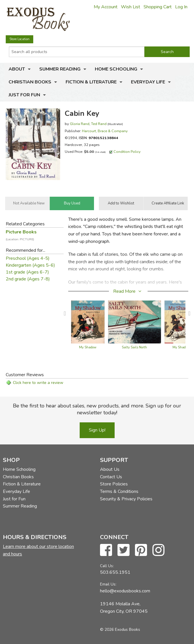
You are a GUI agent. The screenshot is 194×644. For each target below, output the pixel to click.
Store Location (19, 39)
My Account (106, 7)
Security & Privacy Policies (126, 499)
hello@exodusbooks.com (125, 591)
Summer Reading (60, 69)
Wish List (131, 7)
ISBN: (99, 138)
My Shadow (88, 347)
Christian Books (30, 82)
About (17, 69)
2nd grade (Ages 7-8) (28, 279)
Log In (181, 7)
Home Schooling (116, 69)
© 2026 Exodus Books (120, 630)
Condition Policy (127, 152)
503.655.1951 (115, 572)
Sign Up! (97, 430)
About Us (110, 469)
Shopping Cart (158, 7)
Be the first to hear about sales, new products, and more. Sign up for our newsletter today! (97, 409)
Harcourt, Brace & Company (105, 131)
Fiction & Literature (91, 82)
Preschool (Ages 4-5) (28, 258)
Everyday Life (148, 82)
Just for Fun (24, 95)
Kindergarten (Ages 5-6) (30, 265)
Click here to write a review (38, 383)
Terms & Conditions (119, 491)
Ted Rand (99, 124)
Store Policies (114, 484)
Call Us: (107, 566)
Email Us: (108, 584)
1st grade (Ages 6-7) (27, 272)
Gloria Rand (80, 124)
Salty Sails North (134, 347)
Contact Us (111, 477)
